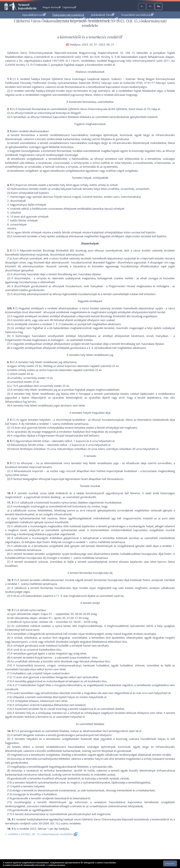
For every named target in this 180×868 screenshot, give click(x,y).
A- (142, 6)
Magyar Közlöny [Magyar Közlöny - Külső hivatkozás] (52, 7)
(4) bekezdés (57, 328)
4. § (91, 348)
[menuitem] (34, 15)
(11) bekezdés (23, 685)
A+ (150, 6)
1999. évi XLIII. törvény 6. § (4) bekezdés (107, 57)
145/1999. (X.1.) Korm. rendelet (71, 61)
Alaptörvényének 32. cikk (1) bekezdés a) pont (128, 53)
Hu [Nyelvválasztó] (159, 6)
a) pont (163, 518)
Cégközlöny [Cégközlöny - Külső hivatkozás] (69, 7)
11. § (59, 596)
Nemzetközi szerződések (137, 15)
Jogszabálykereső (34, 15)
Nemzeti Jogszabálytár (27, 6)
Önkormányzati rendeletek (68, 15)
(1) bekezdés (66, 324)
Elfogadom (170, 863)
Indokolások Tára (103, 15)
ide (47, 865)
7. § (55, 324)
